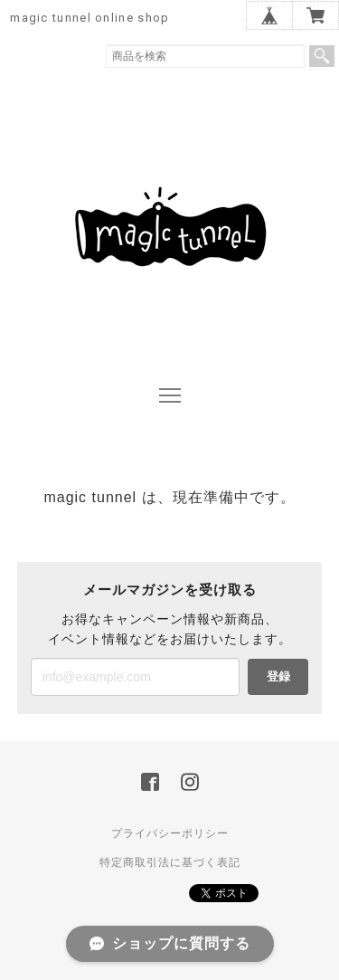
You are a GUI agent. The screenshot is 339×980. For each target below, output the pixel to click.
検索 (322, 56)
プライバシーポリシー (170, 833)
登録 (278, 676)
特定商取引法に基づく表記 (170, 862)
